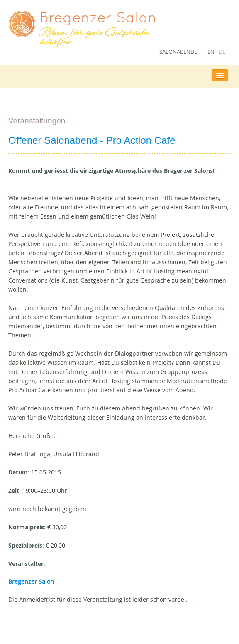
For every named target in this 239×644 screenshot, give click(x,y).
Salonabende (178, 52)
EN (211, 52)
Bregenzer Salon (31, 581)
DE (222, 52)
